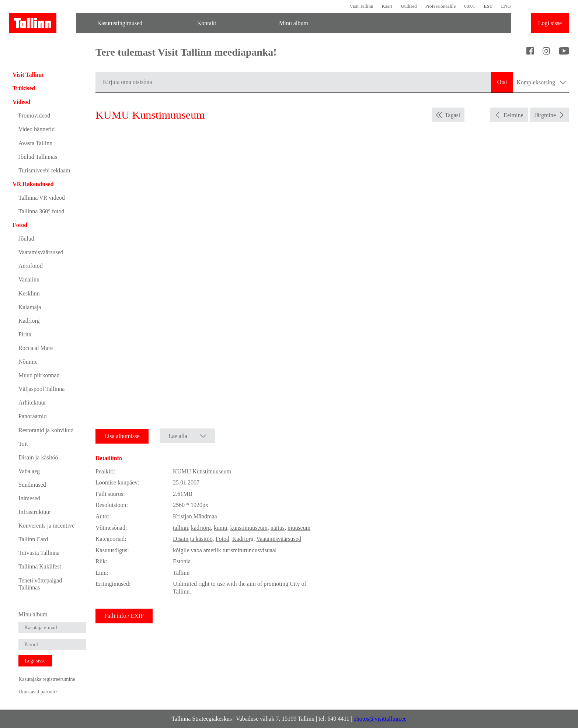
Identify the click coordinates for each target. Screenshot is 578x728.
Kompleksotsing (541, 82)
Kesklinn (29, 293)
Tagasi (453, 115)
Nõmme (28, 362)
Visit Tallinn (361, 6)
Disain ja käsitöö (38, 457)
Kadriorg (29, 321)
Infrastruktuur (35, 512)
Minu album (294, 23)
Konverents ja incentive (46, 526)
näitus (278, 528)
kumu (220, 528)
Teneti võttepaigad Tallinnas (40, 584)
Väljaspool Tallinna (41, 389)
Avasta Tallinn (35, 143)
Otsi (502, 82)
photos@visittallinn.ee (380, 719)
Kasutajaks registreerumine (47, 679)
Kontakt (207, 23)
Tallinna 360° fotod (41, 211)
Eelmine (513, 115)
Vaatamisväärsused (41, 252)
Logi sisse (550, 23)
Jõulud (26, 239)
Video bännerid (36, 129)
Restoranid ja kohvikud (46, 430)
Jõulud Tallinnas (38, 157)
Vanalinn (29, 279)
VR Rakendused (33, 184)
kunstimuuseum (249, 528)
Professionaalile (440, 6)
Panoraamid (32, 416)
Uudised (409, 6)
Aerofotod (31, 266)
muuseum (299, 528)
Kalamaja (30, 307)
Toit (23, 444)
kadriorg (201, 528)
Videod (21, 102)
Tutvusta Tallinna (39, 553)
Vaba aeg (29, 471)
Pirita (25, 334)
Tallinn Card (33, 539)
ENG (506, 6)
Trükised (24, 88)
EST (488, 6)
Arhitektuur (32, 402)
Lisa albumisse (122, 436)
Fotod (20, 225)
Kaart (387, 6)
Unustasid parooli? (38, 692)
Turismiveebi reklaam (44, 170)
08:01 (470, 6)
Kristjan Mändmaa (195, 516)
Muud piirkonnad (39, 375)
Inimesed (29, 498)
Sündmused (32, 485)
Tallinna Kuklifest (40, 566)
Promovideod (34, 115)
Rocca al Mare (36, 348)
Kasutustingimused (120, 23)
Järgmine (545, 115)
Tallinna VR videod (42, 198)
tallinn (180, 528)
